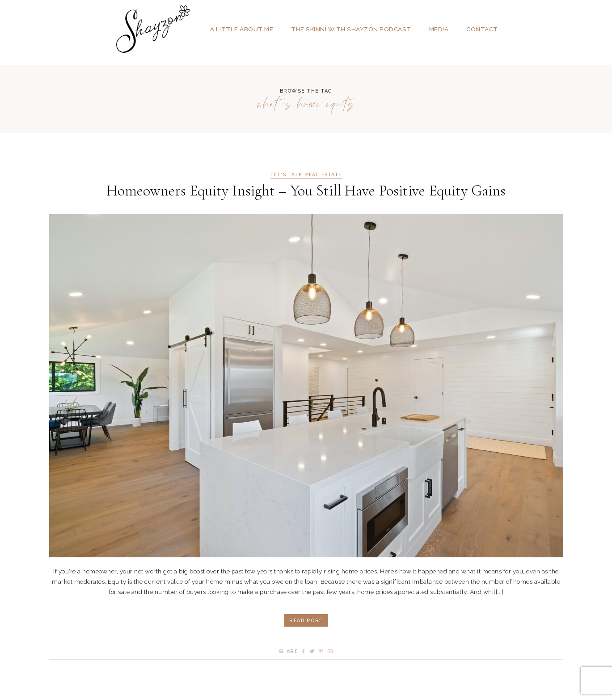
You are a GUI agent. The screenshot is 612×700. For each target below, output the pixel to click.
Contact (482, 29)
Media (439, 29)
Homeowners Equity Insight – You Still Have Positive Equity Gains (306, 191)
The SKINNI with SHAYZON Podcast (351, 29)
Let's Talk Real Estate (306, 175)
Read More (306, 620)
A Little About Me (242, 29)
